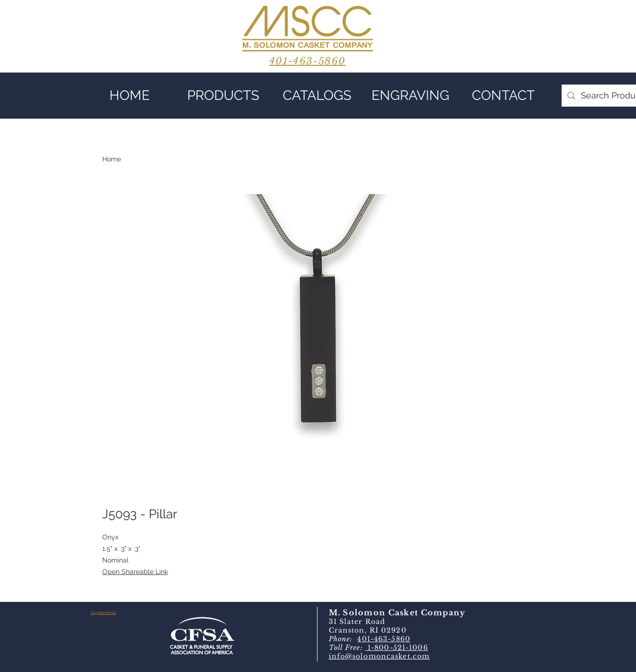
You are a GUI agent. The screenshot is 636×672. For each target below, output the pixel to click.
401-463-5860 (384, 639)
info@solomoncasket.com (379, 656)
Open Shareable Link (135, 572)
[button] (223, 96)
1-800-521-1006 (397, 648)
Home (112, 159)
